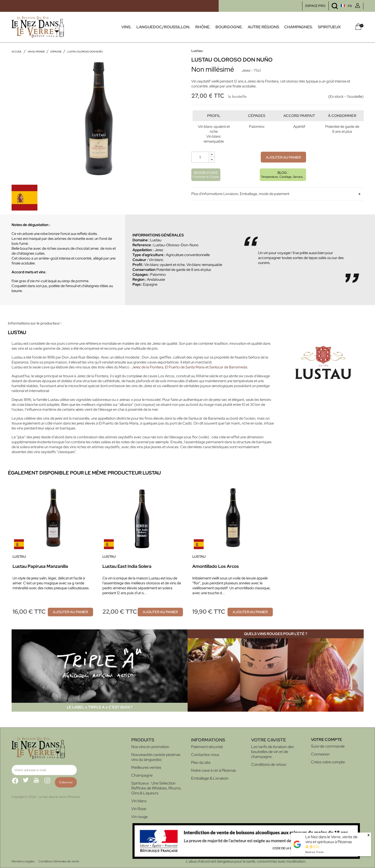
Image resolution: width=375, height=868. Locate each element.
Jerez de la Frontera (147, 367)
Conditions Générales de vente (59, 861)
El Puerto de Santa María (185, 367)
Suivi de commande (328, 746)
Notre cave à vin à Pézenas (213, 770)
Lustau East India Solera (127, 566)
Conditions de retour (269, 764)
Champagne (142, 775)
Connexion (320, 754)
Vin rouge (139, 817)
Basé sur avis (314, 852)
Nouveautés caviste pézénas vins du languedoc (156, 757)
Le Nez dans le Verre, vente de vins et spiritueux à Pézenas (331, 839)
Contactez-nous (205, 755)
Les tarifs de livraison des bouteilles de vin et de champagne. (272, 752)
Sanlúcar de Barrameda (228, 367)
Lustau (197, 51)
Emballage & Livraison (210, 778)
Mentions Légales (23, 861)
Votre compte (326, 740)
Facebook (17, 783)
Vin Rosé (139, 809)
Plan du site (201, 762)
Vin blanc (139, 801)
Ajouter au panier (283, 167)
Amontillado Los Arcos (216, 566)
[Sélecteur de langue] (337, 6)
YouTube (39, 783)
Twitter (28, 783)
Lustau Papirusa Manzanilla (40, 566)
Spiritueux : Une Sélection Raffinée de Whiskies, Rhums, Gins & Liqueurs (156, 788)
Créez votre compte (328, 762)
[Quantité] (200, 167)
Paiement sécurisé (207, 747)
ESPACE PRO (315, 6)
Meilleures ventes (146, 767)
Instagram (49, 783)
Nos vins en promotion (150, 747)
